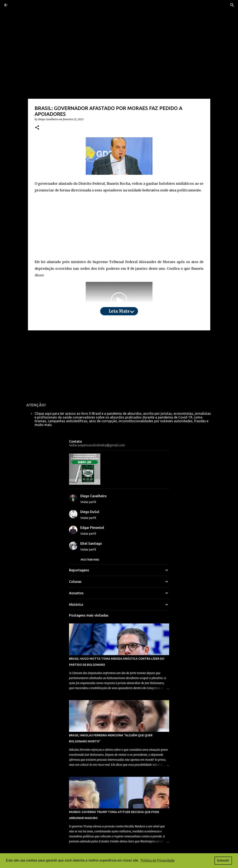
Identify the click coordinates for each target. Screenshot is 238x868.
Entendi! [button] (223, 861)
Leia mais (119, 311)
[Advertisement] (119, 226)
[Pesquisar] (232, 5)
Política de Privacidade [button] (158, 860)
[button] (37, 128)
